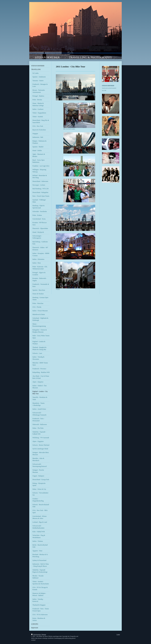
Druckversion (36, 635)
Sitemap (44, 635)
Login (118, 635)
